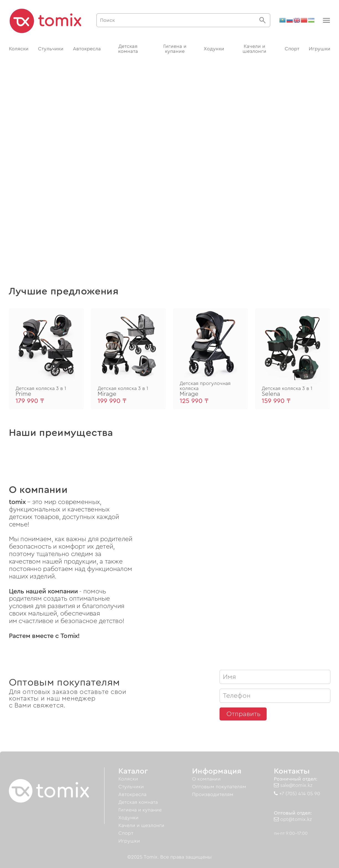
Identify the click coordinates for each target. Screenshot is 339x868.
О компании (206, 779)
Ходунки (214, 49)
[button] (326, 20)
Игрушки (320, 49)
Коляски (19, 49)
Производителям (213, 794)
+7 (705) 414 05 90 (297, 794)
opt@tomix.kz (293, 819)
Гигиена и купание (175, 49)
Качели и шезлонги (254, 49)
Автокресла (87, 49)
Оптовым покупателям (219, 787)
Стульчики (51, 49)
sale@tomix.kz (293, 785)
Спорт (292, 49)
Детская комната (128, 49)
